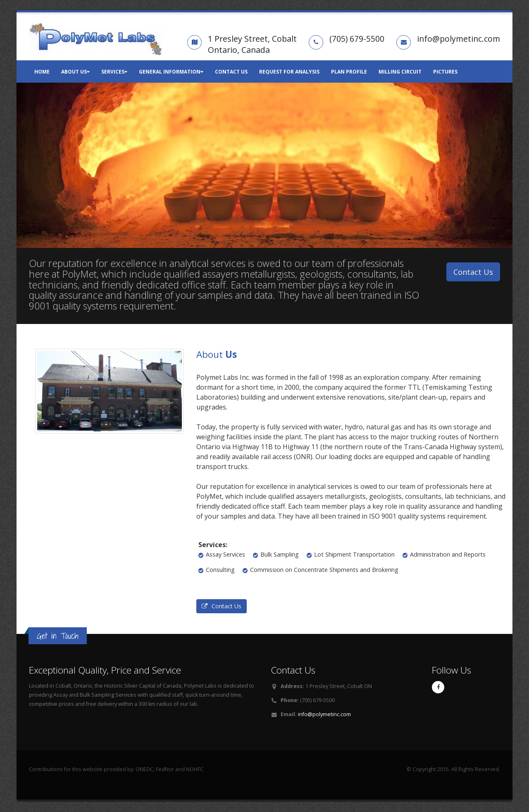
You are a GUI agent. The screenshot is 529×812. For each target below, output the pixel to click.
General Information (171, 72)
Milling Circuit (400, 72)
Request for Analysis (289, 72)
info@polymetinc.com (324, 714)
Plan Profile (349, 72)
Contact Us (231, 72)
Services (114, 72)
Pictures (445, 72)
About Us (75, 72)
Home (42, 72)
